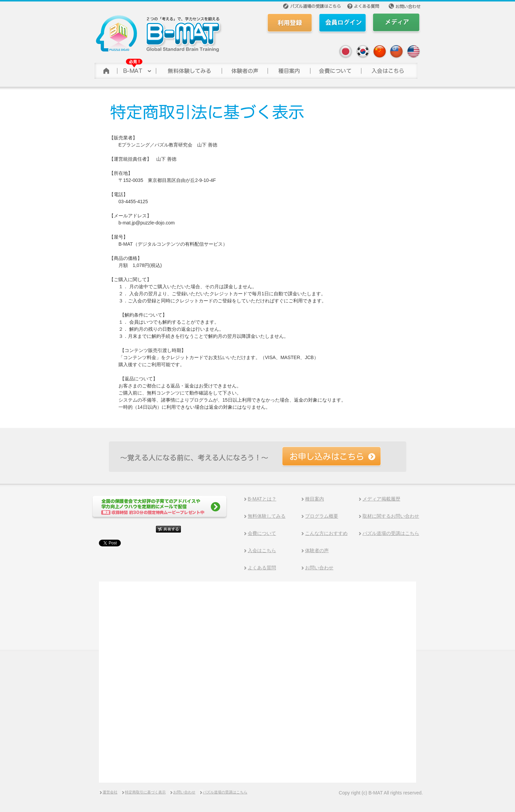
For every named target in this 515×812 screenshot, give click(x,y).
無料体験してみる (267, 516)
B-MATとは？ (262, 499)
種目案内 (315, 499)
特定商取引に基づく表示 (145, 792)
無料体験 (188, 69)
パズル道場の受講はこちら (391, 533)
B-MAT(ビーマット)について (136, 69)
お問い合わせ (319, 568)
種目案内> (289, 69)
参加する (389, 69)
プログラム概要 (322, 516)
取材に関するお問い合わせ (391, 516)
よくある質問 (262, 568)
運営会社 (110, 792)
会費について (335, 69)
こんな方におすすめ (326, 533)
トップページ (105, 69)
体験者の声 (244, 69)
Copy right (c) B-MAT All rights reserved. (381, 793)
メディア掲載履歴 (381, 499)
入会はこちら (262, 550)
